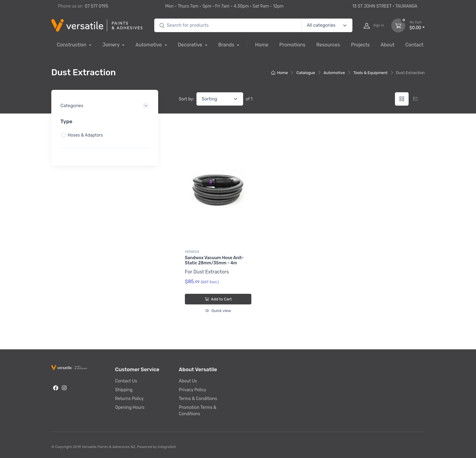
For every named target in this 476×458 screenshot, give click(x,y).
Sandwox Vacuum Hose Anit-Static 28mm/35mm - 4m (214, 260)
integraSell (167, 447)
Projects (360, 45)
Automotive (149, 45)
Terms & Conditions (198, 399)
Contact (414, 45)
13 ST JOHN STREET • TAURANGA (381, 6)
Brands (227, 45)
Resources (328, 45)
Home (262, 45)
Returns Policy (129, 399)
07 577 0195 (96, 6)
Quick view (218, 311)
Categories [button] (72, 106)
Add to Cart (218, 299)
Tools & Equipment (370, 73)
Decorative (191, 45)
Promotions (292, 45)
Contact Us (126, 381)
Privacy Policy (192, 390)
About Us (188, 381)
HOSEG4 (192, 252)
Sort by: (186, 99)
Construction (72, 45)
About (388, 45)
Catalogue (306, 73)
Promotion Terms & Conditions (198, 411)
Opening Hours (130, 407)
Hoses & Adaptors (85, 135)
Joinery (111, 45)
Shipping (124, 390)
